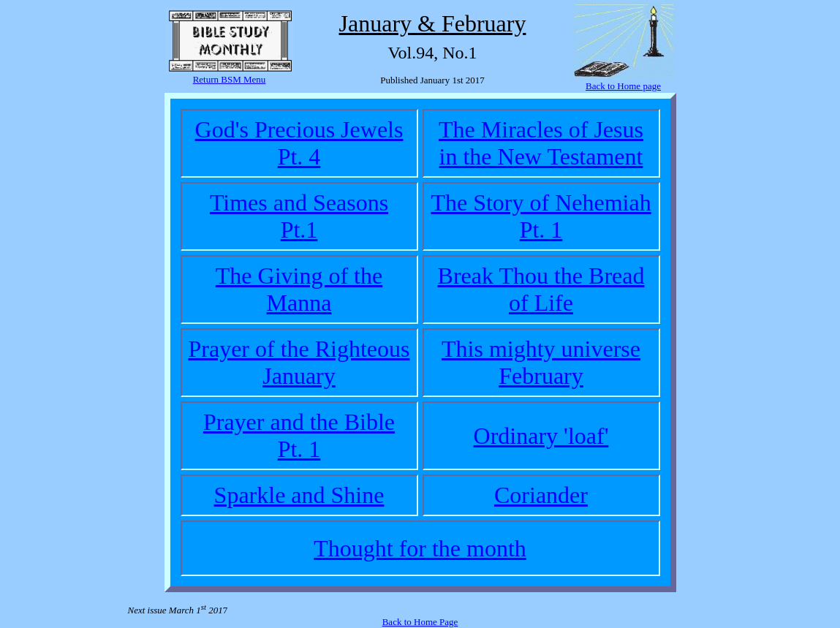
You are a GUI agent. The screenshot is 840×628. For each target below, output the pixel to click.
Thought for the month (420, 548)
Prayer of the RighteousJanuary (299, 362)
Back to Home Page (420, 622)
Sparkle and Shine (299, 495)
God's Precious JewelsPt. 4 (299, 143)
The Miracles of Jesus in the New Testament (541, 143)
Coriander (541, 495)
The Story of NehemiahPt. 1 (541, 216)
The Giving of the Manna (299, 289)
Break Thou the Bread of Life (541, 289)
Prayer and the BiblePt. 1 (299, 435)
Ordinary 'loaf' (541, 436)
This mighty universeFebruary (541, 362)
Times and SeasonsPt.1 (299, 216)
